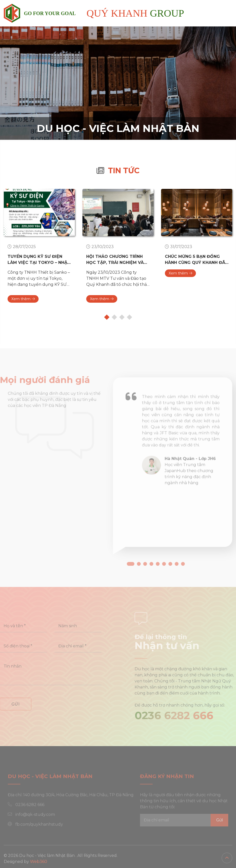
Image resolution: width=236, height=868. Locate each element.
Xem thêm (23, 299)
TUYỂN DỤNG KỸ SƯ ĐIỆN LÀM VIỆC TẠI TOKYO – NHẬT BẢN (39, 260)
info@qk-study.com (41, 821)
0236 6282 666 (180, 721)
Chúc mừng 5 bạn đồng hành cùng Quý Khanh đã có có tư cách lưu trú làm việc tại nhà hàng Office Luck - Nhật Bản (195, 260)
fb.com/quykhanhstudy (46, 830)
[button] (131, 576)
